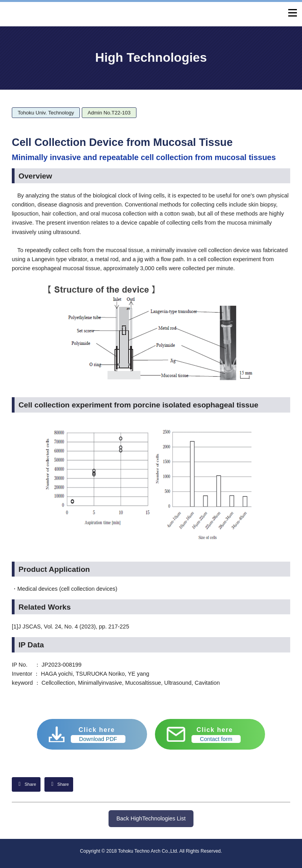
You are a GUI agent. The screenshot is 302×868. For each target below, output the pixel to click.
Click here (98, 735)
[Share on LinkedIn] (26, 784)
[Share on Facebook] (59, 784)
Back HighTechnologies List (151, 818)
